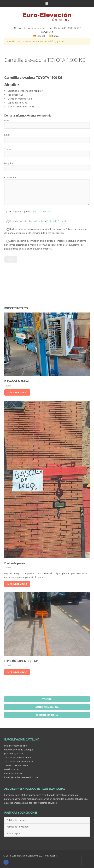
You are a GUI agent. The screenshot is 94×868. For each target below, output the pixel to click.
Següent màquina (47, 715)
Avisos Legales (14, 833)
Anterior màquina (47, 707)
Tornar (47, 699)
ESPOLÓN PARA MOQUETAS (21, 661)
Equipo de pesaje (15, 563)
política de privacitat (41, 211)
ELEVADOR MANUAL (17, 381)
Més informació (17, 392)
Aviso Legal (36, 221)
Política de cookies (16, 820)
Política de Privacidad (57, 221)
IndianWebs (51, 856)
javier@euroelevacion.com (32, 28)
